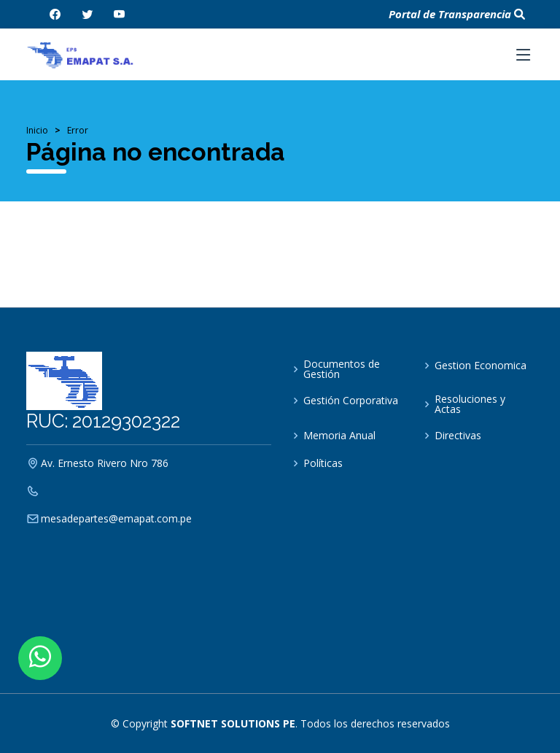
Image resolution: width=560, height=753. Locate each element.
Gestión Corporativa (351, 401)
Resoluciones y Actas (470, 404)
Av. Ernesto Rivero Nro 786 (105, 463)
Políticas (323, 463)
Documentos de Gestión (342, 369)
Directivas (458, 436)
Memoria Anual (339, 436)
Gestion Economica (481, 366)
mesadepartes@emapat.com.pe (116, 519)
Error (78, 130)
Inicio (37, 130)
